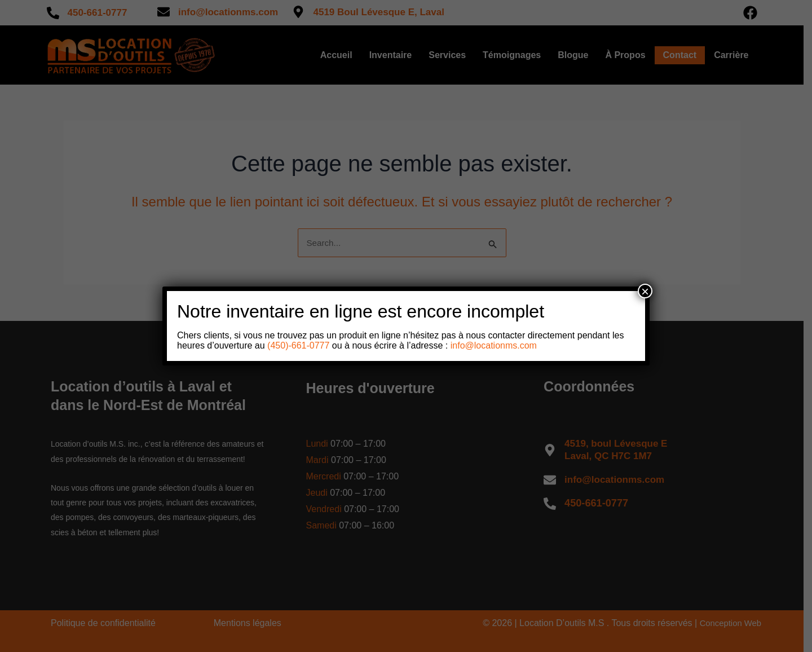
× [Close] (645, 291)
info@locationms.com (494, 345)
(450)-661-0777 (297, 345)
